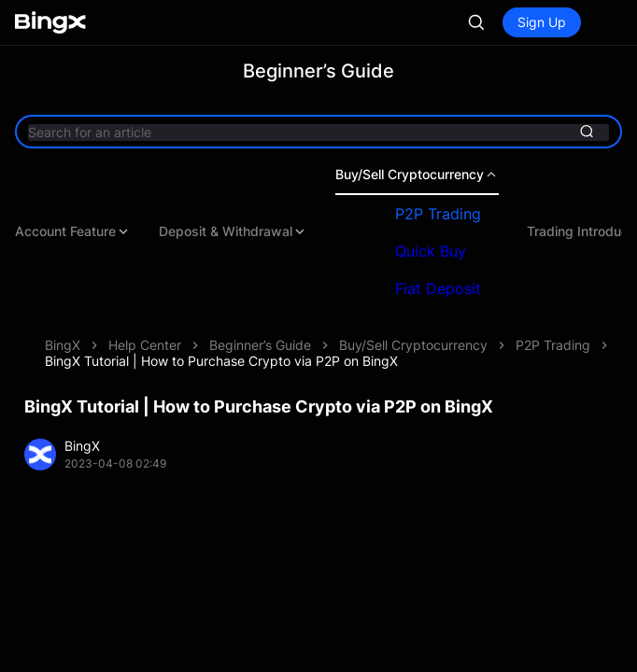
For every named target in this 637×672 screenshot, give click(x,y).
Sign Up (542, 22)
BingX (63, 345)
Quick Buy (431, 251)
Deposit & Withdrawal (233, 231)
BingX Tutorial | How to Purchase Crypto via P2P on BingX (221, 361)
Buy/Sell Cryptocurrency (417, 175)
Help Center (145, 345)
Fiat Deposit (438, 288)
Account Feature (73, 231)
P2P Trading (438, 214)
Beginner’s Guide (260, 345)
